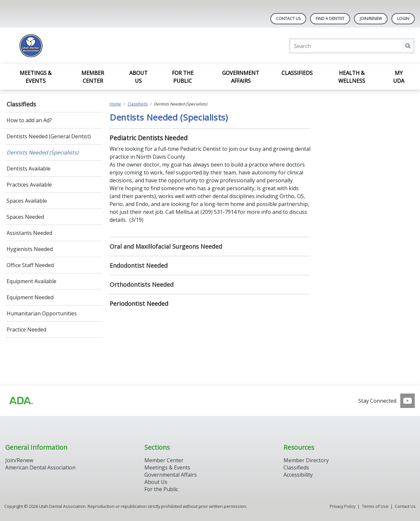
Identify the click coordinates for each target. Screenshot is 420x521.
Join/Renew (19, 460)
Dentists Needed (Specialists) (42, 152)
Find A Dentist (330, 19)
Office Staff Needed (30, 265)
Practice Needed (26, 329)
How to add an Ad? (29, 120)
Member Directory (306, 460)
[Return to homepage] (90, 46)
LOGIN (403, 19)
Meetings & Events (36, 77)
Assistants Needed (29, 233)
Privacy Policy (343, 506)
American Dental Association (40, 467)
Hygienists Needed (30, 249)
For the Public (183, 77)
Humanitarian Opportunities (42, 313)
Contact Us (288, 19)
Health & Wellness (352, 77)
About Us (138, 77)
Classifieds (297, 73)
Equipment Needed (30, 297)
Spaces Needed (25, 217)
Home (115, 104)
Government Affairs (241, 77)
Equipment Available (31, 281)
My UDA (399, 77)
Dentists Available (29, 169)
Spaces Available (27, 201)
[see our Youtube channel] (408, 401)
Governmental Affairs (171, 475)
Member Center (93, 77)
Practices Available (29, 185)
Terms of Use (375, 506)
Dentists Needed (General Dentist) (49, 136)
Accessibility (298, 475)
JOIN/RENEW (371, 19)
